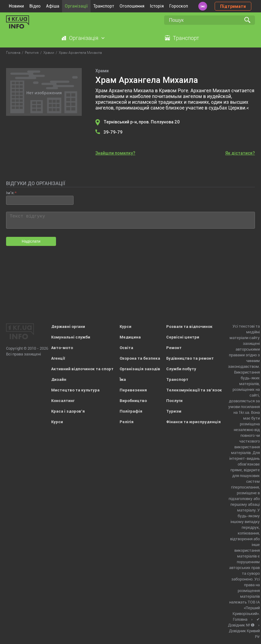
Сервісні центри (183, 337)
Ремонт (174, 348)
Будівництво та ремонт (190, 358)
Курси (57, 422)
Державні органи (68, 327)
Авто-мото (62, 348)
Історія (157, 6)
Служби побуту (181, 369)
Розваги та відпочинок (189, 327)
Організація (84, 38)
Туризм (174, 411)
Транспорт (104, 6)
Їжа (123, 379)
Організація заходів (140, 369)
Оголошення (132, 6)
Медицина (130, 337)
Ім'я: (10, 193)
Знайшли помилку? (115, 153)
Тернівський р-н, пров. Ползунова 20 (142, 122)
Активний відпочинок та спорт (82, 369)
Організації (76, 6)
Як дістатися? (240, 153)
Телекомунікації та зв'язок (194, 390)
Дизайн (59, 379)
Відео (35, 6)
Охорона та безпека (140, 358)
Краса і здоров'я (68, 411)
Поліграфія (131, 411)
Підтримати (233, 6)
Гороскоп (179, 6)
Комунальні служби (71, 337)
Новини (16, 6)
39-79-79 (113, 132)
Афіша (53, 6)
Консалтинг (63, 401)
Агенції (58, 358)
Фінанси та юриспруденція (193, 422)
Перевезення (133, 390)
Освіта (126, 348)
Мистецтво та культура (75, 390)
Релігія (127, 422)
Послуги (174, 401)
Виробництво (133, 401)
